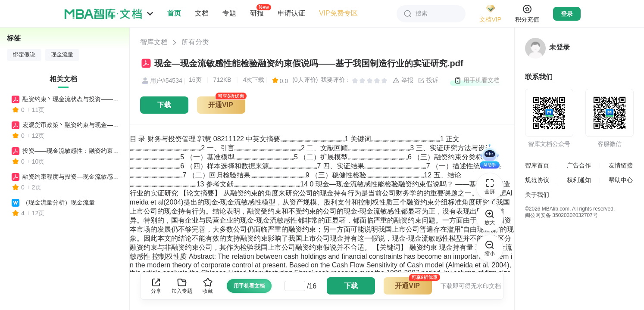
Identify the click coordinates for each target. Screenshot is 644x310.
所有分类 (195, 42)
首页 (174, 13)
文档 (202, 13)
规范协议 (537, 180)
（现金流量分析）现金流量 (59, 202)
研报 (257, 13)
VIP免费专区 (338, 13)
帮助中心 (621, 180)
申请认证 (291, 13)
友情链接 (621, 165)
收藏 (208, 286)
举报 (403, 81)
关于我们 (537, 195)
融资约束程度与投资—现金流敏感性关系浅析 (72, 177)
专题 (229, 13)
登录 (567, 14)
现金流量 (62, 55)
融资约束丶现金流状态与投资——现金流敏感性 (72, 99)
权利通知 (579, 180)
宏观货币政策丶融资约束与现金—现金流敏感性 (72, 125)
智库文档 (154, 42)
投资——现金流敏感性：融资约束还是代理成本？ (72, 151)
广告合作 (579, 165)
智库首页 (537, 165)
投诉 (428, 81)
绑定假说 (24, 55)
